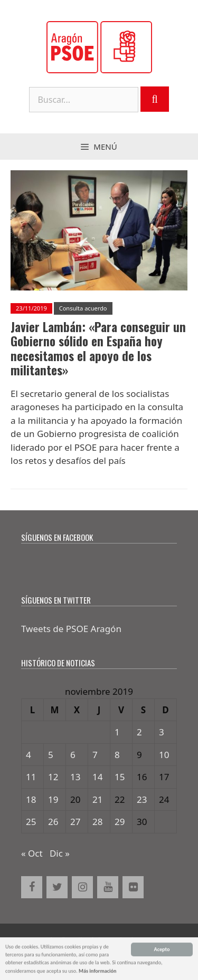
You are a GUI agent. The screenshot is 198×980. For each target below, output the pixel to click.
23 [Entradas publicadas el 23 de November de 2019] (142, 799)
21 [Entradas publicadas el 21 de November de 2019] (97, 799)
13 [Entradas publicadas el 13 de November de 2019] (75, 777)
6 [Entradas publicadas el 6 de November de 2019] (73, 755)
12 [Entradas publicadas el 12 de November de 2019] (53, 777)
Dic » (60, 853)
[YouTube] (108, 887)
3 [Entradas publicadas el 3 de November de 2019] (162, 732)
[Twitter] (57, 887)
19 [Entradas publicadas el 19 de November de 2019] (53, 799)
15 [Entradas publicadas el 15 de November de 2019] (120, 777)
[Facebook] (32, 887)
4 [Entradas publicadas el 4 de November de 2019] (29, 755)
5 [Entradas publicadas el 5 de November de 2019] (51, 755)
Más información (97, 972)
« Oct (32, 853)
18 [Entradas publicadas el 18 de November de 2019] (31, 799)
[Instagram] (82, 887)
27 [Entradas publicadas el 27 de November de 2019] (75, 822)
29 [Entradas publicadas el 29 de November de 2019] (120, 822)
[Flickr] (133, 887)
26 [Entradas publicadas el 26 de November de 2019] (53, 822)
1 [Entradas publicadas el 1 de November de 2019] (117, 732)
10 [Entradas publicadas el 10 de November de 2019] (164, 755)
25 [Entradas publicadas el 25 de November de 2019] (31, 822)
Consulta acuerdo (83, 308)
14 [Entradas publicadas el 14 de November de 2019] (97, 777)
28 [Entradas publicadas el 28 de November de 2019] (97, 822)
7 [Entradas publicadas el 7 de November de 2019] (95, 755)
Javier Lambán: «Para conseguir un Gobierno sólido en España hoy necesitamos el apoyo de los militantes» (98, 349)
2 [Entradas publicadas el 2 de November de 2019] (139, 732)
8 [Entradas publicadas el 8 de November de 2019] (117, 755)
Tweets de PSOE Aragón (71, 629)
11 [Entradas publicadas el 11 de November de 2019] (31, 777)
